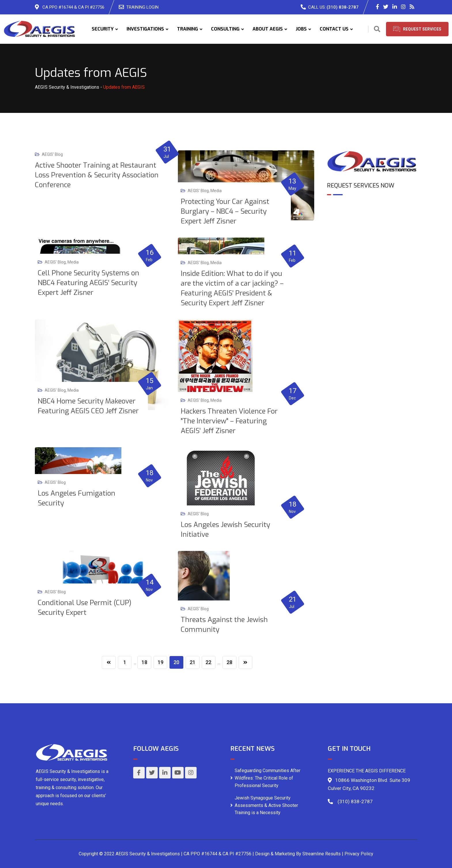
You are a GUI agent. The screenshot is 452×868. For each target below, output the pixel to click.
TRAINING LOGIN (142, 7)
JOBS (301, 29)
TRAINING (188, 29)
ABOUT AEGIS (268, 29)
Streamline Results (322, 854)
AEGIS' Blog (52, 154)
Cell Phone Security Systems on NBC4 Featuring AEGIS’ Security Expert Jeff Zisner (88, 283)
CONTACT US (334, 29)
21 (193, 662)
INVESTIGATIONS (145, 29)
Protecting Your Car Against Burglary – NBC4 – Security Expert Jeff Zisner (225, 211)
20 (176, 662)
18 (144, 662)
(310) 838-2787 (343, 7)
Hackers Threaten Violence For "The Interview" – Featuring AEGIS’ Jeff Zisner (229, 421)
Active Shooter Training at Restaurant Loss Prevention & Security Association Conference (97, 175)
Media (216, 191)
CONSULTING (225, 29)
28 (230, 662)
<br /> (372, 225)
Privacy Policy (359, 854)
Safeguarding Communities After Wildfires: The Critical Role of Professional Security (268, 778)
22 (209, 662)
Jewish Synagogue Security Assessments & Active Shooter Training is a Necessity (266, 805)
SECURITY (103, 29)
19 (160, 662)
